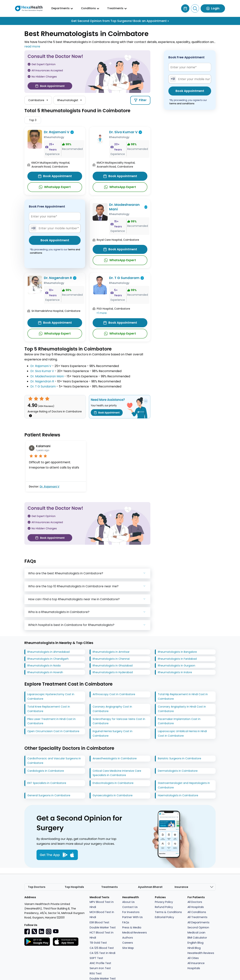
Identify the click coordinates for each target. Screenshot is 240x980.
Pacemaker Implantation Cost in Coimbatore (179, 721)
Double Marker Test (103, 927)
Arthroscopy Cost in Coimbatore (114, 694)
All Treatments (197, 917)
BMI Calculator (197, 938)
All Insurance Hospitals (196, 966)
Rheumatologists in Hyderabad (113, 672)
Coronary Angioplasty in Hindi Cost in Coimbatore (182, 709)
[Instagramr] (49, 931)
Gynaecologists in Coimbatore (113, 795)
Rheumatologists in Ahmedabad (48, 652)
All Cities (193, 958)
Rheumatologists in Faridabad (177, 659)
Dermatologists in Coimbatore (178, 771)
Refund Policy (164, 907)
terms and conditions (182, 103)
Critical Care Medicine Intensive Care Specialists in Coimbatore (117, 773)
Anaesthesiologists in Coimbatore (115, 759)
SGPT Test (96, 958)
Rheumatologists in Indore (175, 672)
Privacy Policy (164, 902)
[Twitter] (34, 931)
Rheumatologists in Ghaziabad (113, 666)
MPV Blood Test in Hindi (102, 905)
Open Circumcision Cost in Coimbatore (53, 731)
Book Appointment (55, 176)
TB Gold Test (98, 943)
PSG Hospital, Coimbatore (113, 309)
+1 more (102, 313)
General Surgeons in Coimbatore (49, 795)
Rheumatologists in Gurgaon (177, 666)
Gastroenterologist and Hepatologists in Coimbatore (184, 785)
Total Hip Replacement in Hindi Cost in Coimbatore (183, 697)
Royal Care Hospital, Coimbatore (118, 240)
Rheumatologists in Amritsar (111, 652)
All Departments (198, 922)
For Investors (131, 912)
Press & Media (132, 927)
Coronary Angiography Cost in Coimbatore (112, 709)
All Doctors (195, 902)
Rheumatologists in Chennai (111, 659)
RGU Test (96, 973)
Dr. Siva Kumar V (123, 132)
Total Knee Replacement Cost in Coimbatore (49, 709)
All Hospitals (196, 907)
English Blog (195, 943)
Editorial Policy (164, 917)
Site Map (128, 948)
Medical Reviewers (135, 933)
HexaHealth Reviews (201, 953)
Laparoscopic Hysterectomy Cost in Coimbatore (51, 697)
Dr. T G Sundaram (124, 278)
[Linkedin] (41, 931)
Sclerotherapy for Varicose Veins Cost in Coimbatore (119, 721)
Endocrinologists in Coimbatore (113, 783)
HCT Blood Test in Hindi (102, 935)
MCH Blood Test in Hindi (102, 915)
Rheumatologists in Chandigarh (48, 659)
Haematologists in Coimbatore (178, 795)
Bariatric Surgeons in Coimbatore (180, 759)
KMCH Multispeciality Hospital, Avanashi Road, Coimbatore (51, 165)
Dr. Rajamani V (57, 132)
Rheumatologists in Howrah (45, 672)
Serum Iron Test (100, 968)
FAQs (126, 922)
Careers (128, 943)
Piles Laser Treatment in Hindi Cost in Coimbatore (51, 721)
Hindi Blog (194, 948)
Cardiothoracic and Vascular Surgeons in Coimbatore (54, 761)
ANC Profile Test (100, 963)
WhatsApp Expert (55, 187)
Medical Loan (196, 933)
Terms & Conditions (168, 912)
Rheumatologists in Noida (44, 666)
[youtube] (56, 931)
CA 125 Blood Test (102, 948)
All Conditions (197, 912)
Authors (128, 938)
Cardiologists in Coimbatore (46, 771)
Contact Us (130, 907)
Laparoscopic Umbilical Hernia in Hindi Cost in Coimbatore (182, 734)
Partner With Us (132, 917)
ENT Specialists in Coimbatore (47, 783)
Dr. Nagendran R (58, 278)
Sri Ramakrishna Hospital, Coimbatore (56, 311)
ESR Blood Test (99, 922)
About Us (128, 902)
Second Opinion (198, 927)
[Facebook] (27, 931)
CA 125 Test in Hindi (102, 953)
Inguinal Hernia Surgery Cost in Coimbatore (112, 734)
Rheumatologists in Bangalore (177, 652)
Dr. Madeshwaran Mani (124, 207)
